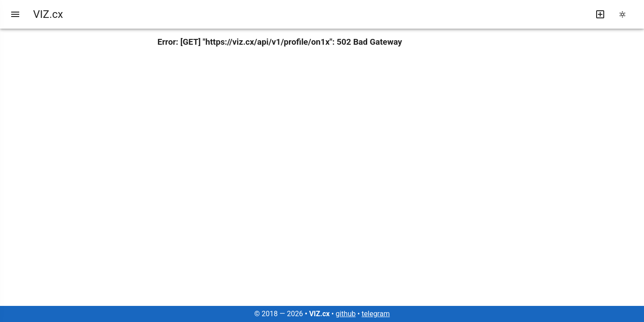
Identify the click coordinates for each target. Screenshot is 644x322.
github (345, 314)
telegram (376, 314)
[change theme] (625, 14)
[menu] (15, 14)
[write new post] (600, 14)
